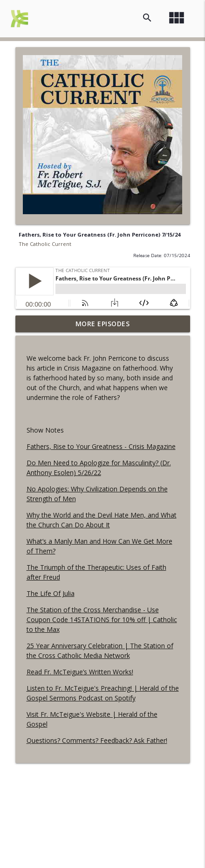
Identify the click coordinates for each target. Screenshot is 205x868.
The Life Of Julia (51, 593)
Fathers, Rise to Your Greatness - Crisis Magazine (101, 446)
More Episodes (103, 324)
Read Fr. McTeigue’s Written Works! (80, 672)
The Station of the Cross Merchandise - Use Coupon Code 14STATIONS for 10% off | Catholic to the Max (102, 619)
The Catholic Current (45, 244)
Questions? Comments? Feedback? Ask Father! (97, 740)
